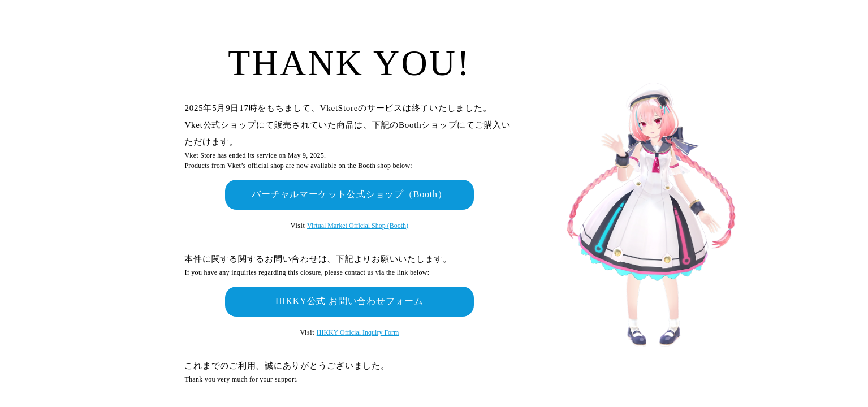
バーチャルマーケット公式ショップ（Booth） (349, 194)
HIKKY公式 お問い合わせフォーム (349, 301)
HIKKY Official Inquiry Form (358, 332)
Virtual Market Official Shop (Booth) (358, 226)
